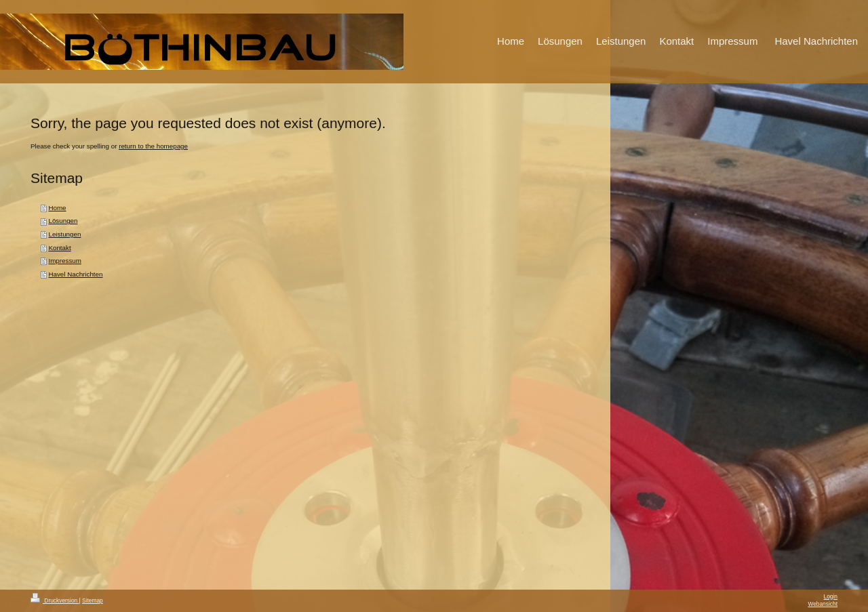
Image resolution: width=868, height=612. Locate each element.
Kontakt (59, 248)
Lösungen (63, 221)
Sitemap (93, 600)
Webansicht (823, 604)
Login (831, 596)
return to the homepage (153, 146)
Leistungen (64, 234)
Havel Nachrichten (75, 274)
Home (57, 208)
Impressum (64, 261)
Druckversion (55, 600)
